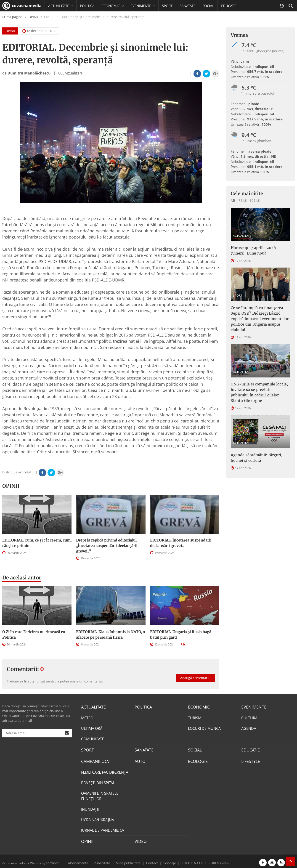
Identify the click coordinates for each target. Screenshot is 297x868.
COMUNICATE (93, 738)
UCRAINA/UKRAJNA (98, 818)
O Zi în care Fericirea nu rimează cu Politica (34, 634)
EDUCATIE (229, 6)
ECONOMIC (198, 707)
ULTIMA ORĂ (92, 728)
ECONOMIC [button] (113, 6)
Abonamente (86, 860)
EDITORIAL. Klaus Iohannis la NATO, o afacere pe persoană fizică (111, 634)
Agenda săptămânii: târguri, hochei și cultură (259, 438)
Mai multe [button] (58, 29)
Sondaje (168, 860)
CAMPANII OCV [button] (62, 17)
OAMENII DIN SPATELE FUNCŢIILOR (100, 794)
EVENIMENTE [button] (143, 6)
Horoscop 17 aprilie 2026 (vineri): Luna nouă (257, 250)
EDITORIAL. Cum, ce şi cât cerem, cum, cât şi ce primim (37, 543)
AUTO (139, 760)
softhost (52, 860)
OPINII (11, 486)
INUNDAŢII (90, 807)
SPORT (167, 6)
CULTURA (249, 717)
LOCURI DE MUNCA (204, 728)
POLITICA (87, 6)
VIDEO (140, 839)
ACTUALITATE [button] (61, 6)
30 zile (255, 200)
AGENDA (249, 728)
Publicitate (107, 860)
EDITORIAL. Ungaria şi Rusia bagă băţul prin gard (181, 634)
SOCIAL (208, 6)
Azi (233, 200)
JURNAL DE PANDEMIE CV (103, 828)
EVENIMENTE (252, 707)
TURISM (195, 717)
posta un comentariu (86, 681)
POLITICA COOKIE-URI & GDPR (199, 860)
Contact (152, 860)
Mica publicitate (131, 860)
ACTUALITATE (242, 236)
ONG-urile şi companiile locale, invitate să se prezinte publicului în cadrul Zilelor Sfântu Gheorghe (259, 377)
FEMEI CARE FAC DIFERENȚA (105, 770)
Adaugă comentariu (195, 673)
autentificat (36, 681)
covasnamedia (22, 6)
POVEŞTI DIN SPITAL (98, 781)
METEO (87, 717)
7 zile (243, 200)
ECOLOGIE (197, 760)
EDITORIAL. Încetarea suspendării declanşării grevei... (181, 543)
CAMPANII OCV (94, 760)
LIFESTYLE (250, 760)
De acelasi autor (22, 578)
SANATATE (187, 6)
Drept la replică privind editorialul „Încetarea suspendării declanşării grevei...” (107, 546)
